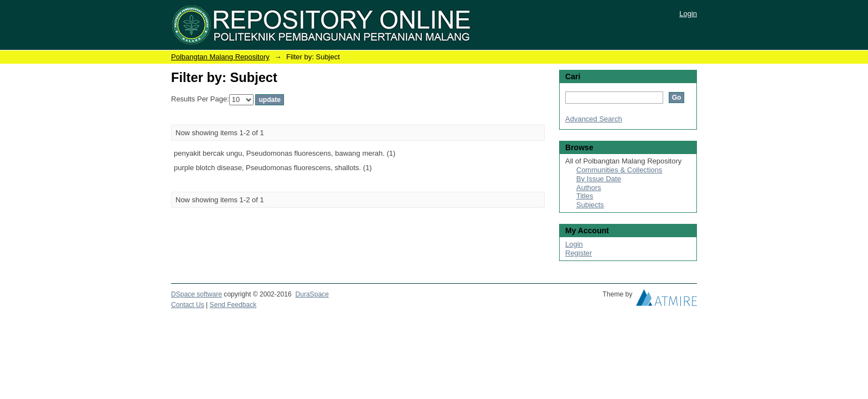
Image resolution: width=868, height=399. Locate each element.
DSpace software (197, 294)
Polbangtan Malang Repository (220, 57)
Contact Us (188, 305)
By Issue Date (599, 179)
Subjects (590, 205)
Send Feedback (233, 305)
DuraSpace (312, 294)
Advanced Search (594, 119)
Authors (589, 188)
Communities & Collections (619, 170)
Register (578, 253)
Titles (585, 196)
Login (688, 14)
